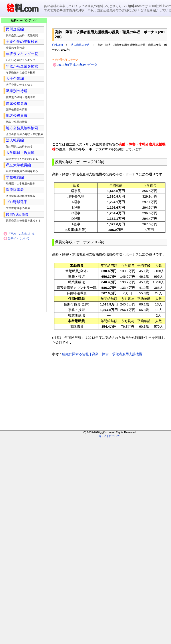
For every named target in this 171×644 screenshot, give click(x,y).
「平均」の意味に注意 (21, 234)
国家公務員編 (17, 103)
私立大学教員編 (18, 165)
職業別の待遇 (17, 91)
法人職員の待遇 (80, 45)
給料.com (57, 45)
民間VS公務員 (17, 214)
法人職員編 (15, 140)
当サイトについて (19, 238)
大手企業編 (15, 78)
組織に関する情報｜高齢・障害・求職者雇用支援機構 (102, 354)
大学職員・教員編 (20, 153)
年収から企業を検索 (22, 66)
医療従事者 (15, 190)
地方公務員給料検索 (22, 128)
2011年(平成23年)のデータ (77, 65)
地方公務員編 (17, 116)
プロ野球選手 (17, 202)
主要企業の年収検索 (22, 42)
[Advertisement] (110, 24)
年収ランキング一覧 (22, 54)
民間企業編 (15, 29)
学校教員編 (15, 177)
